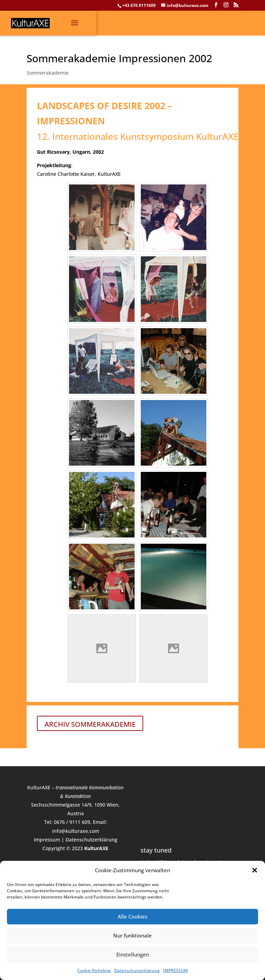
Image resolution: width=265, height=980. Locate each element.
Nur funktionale (132, 935)
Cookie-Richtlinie (94, 971)
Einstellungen (133, 954)
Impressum (47, 840)
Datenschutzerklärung (137, 971)
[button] (255, 870)
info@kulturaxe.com (76, 831)
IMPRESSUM (175, 971)
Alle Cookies (132, 916)
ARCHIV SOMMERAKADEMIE (90, 724)
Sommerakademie (48, 73)
